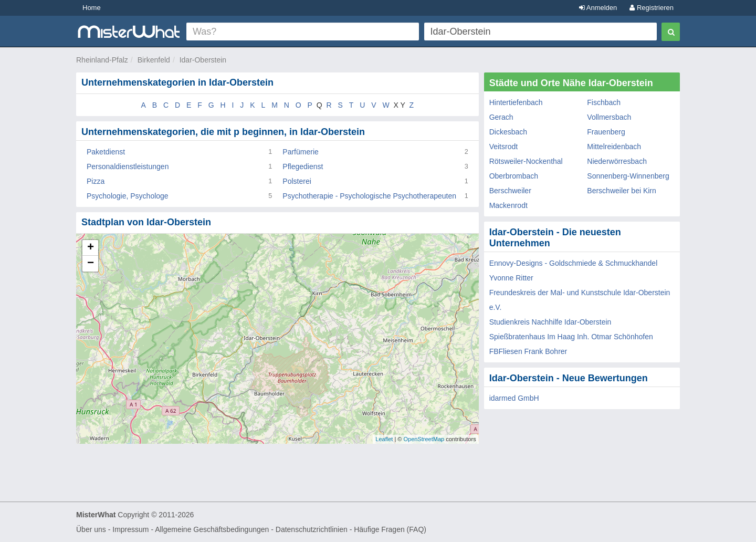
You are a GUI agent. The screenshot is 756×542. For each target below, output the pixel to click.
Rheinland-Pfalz (102, 60)
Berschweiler (510, 191)
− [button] (91, 264)
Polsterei (297, 181)
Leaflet (384, 439)
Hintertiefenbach (516, 102)
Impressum (130, 529)
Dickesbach (508, 132)
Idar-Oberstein (203, 60)
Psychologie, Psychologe (128, 196)
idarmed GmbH (514, 398)
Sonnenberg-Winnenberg (628, 176)
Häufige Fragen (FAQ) (390, 529)
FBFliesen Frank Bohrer (528, 351)
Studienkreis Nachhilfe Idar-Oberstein (550, 322)
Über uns (91, 529)
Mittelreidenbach (614, 147)
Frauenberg (606, 132)
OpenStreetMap (424, 439)
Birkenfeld (154, 60)
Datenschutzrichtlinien (312, 529)
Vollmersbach (609, 117)
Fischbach (604, 102)
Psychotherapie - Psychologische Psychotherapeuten (369, 196)
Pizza (96, 181)
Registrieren (652, 8)
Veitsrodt (503, 147)
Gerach (501, 117)
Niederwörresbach (617, 161)
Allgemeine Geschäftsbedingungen (212, 529)
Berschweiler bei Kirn (622, 191)
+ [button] (91, 248)
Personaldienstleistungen (128, 166)
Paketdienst (106, 152)
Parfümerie (300, 152)
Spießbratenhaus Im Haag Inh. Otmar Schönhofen (571, 337)
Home (92, 8)
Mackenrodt (508, 205)
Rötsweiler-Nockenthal (526, 161)
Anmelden (598, 8)
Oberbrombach (514, 176)
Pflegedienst (303, 166)
